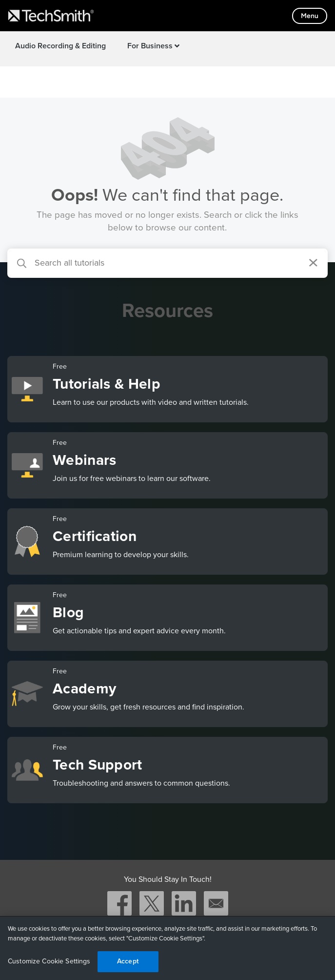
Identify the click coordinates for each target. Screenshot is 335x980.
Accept (128, 961)
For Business (153, 46)
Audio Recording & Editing (60, 46)
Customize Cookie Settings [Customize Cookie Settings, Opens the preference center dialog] (49, 961)
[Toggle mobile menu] (310, 16)
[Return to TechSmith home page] (51, 16)
